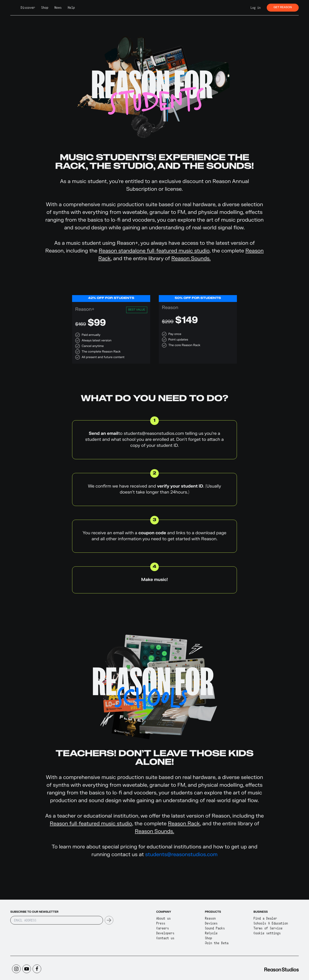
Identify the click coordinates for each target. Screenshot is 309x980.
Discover (28, 8)
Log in (256, 8)
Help (71, 8)
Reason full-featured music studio (91, 824)
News (58, 8)
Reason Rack (184, 824)
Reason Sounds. (191, 259)
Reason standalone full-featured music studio (154, 251)
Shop (45, 8)
